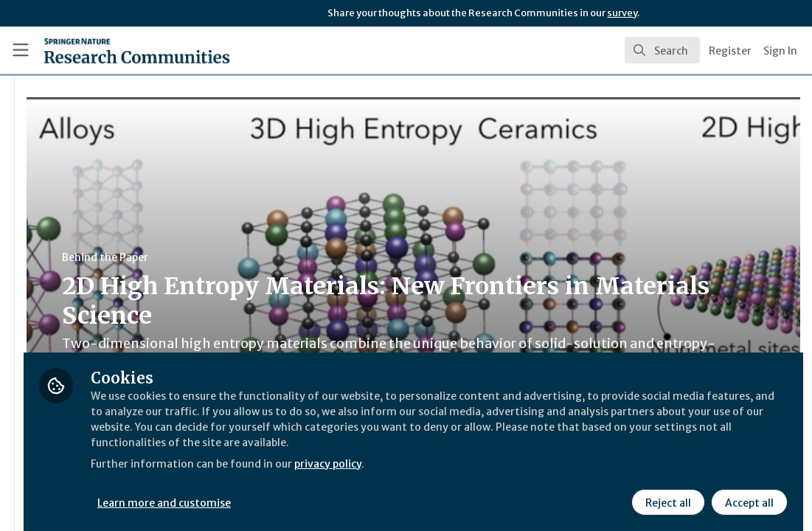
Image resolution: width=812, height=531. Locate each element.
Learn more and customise (340, 492)
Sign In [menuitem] (780, 51)
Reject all (666, 492)
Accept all (747, 492)
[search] (662, 50)
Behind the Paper (279, 257)
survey (622, 13)
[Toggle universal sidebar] (21, 50)
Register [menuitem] (730, 51)
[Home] (112, 50)
